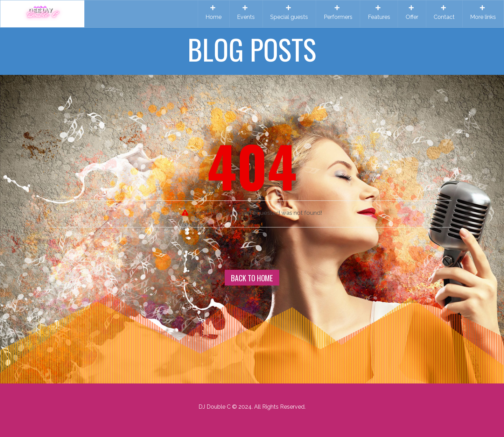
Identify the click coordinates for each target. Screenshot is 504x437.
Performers (338, 13)
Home (213, 13)
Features (379, 13)
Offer (412, 13)
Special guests (289, 13)
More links (483, 13)
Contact (444, 13)
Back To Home (252, 278)
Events (246, 13)
